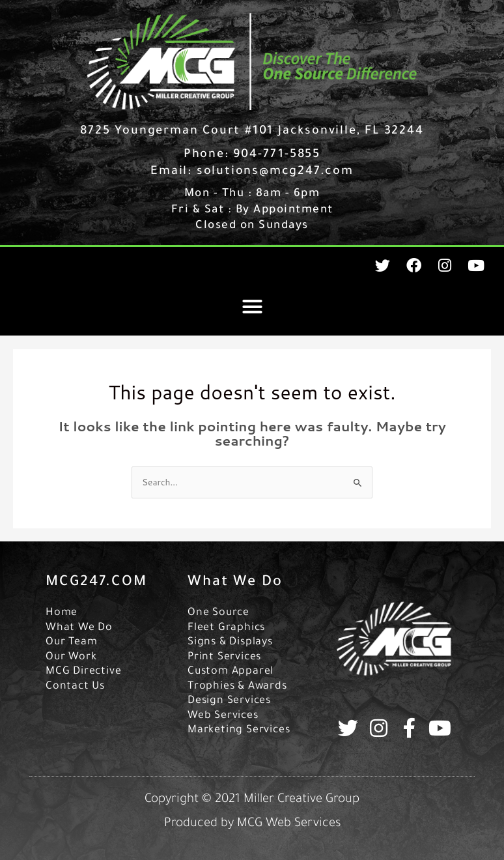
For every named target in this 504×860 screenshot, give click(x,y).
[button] (252, 307)
